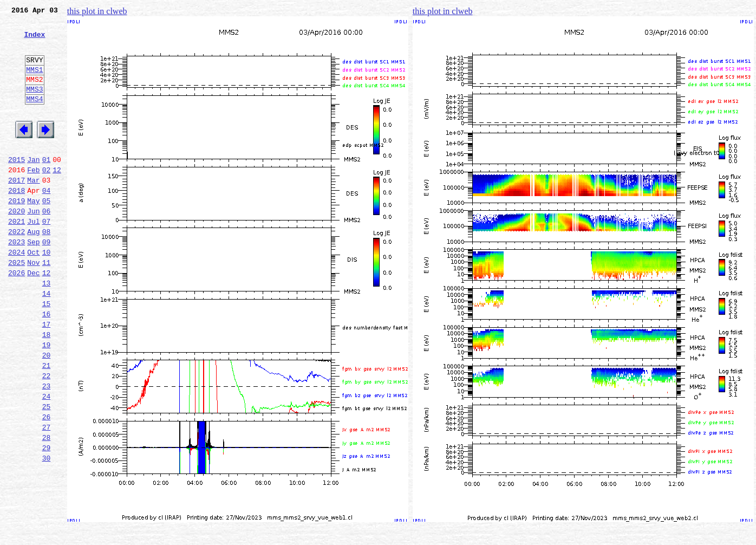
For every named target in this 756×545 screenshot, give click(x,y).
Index (34, 41)
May (33, 233)
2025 (17, 304)
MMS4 (34, 116)
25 (47, 471)
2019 (17, 233)
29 (47, 519)
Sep (33, 281)
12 (57, 197)
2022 (17, 269)
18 (47, 388)
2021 (17, 257)
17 (47, 376)
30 (47, 531)
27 (47, 495)
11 (47, 304)
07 (47, 257)
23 (47, 447)
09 (47, 281)
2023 (17, 281)
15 (47, 352)
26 (47, 483)
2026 (17, 316)
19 (47, 400)
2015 (17, 185)
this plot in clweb (97, 11)
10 (47, 293)
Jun (33, 245)
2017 (17, 209)
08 (47, 269)
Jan (33, 185)
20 (47, 412)
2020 (17, 245)
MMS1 (34, 82)
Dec (33, 316)
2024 (17, 293)
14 (47, 340)
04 (47, 221)
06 (47, 245)
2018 (17, 221)
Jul (33, 257)
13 (47, 328)
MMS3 (34, 105)
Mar (33, 209)
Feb (33, 197)
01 (47, 185)
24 (47, 459)
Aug (33, 269)
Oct (33, 293)
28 (47, 507)
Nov (33, 304)
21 (47, 424)
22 (47, 436)
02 (47, 197)
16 (47, 364)
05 (47, 233)
